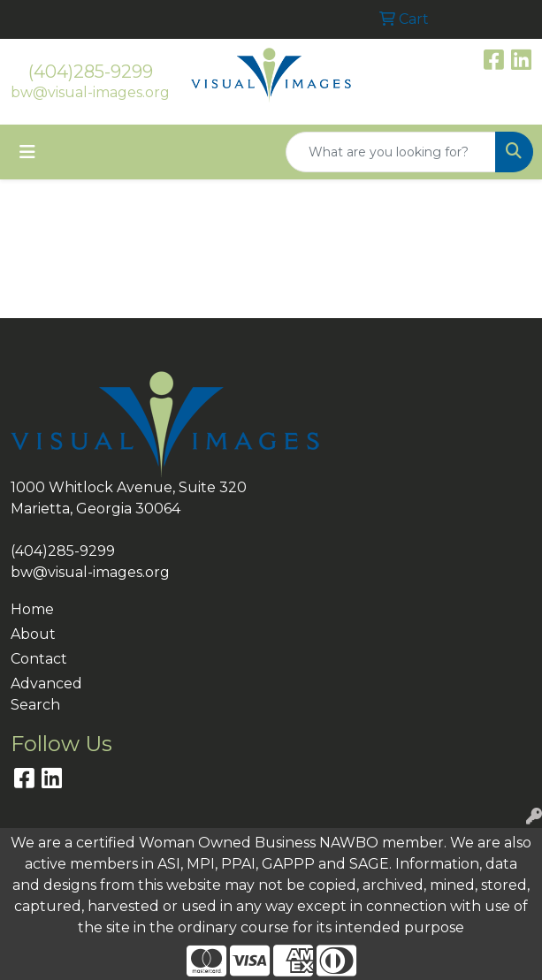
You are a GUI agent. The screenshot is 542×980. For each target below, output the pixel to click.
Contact (39, 659)
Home (32, 609)
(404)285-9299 (91, 72)
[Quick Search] (391, 152)
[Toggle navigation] (27, 152)
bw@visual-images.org (90, 92)
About (33, 634)
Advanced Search (46, 694)
